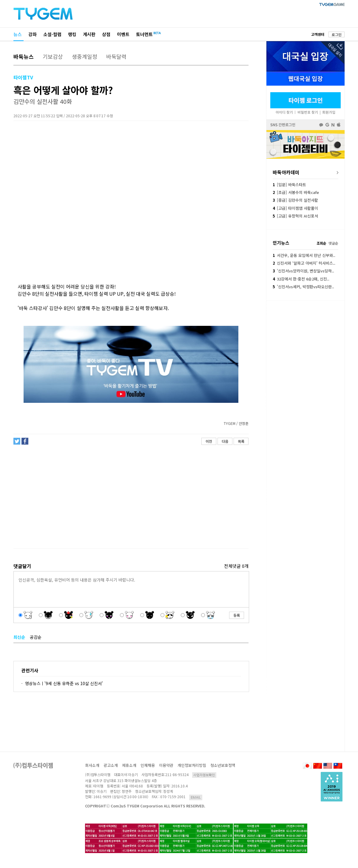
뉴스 (18, 34)
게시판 (89, 34)
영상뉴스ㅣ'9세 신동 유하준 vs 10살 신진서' (64, 683)
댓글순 (333, 243)
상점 (106, 34)
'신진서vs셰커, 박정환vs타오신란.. (303, 287)
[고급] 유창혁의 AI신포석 (295, 216)
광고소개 (111, 765)
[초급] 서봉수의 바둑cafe (296, 192)
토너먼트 (144, 34)
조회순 (321, 243)
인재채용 (148, 765)
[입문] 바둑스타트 (289, 185)
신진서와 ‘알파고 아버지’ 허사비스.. (304, 263)
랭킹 (72, 34)
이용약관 (166, 765)
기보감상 (53, 56)
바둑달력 (116, 56)
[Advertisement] (131, 497)
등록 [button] (237, 615)
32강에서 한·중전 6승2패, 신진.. (301, 279)
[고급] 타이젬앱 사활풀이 (295, 208)
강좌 (33, 34)
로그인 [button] (337, 34)
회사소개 (92, 765)
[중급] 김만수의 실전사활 (295, 200)
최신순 (19, 637)
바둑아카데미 (286, 172)
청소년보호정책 (223, 765)
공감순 (36, 637)
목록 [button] (241, 441)
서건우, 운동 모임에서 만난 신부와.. (304, 255)
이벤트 (123, 34)
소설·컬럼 (52, 34)
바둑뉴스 (24, 56)
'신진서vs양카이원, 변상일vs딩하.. (303, 271)
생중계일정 (85, 56)
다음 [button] (225, 441)
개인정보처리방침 (192, 765)
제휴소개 (129, 765)
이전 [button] (209, 441)
